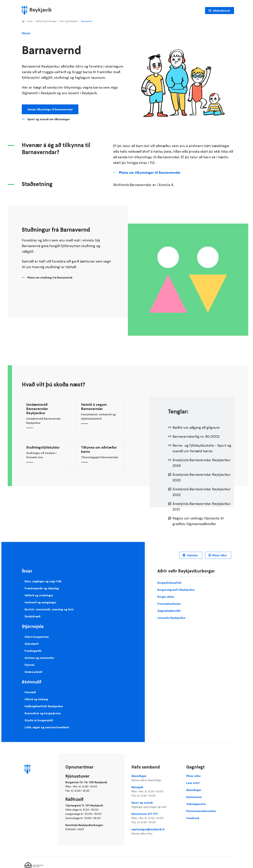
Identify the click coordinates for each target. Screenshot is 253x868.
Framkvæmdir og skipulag (42, 588)
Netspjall (155, 791)
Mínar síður (220, 555)
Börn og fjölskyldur (69, 21)
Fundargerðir (33, 651)
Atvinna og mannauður (39, 658)
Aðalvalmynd (221, 11)
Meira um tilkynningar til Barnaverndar (150, 173)
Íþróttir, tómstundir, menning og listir (49, 609)
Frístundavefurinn (169, 604)
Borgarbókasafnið (169, 583)
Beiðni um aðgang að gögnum (196, 428)
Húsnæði (30, 692)
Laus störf (193, 783)
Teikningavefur (196, 804)
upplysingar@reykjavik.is (155, 831)
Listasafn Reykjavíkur (171, 618)
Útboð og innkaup (36, 699)
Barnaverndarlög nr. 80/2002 (196, 436)
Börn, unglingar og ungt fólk (43, 581)
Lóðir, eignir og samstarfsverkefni (47, 727)
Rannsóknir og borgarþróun (43, 713)
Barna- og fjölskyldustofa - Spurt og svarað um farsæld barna (202, 448)
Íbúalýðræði (33, 616)
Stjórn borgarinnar (37, 637)
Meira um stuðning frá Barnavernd (50, 277)
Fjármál (29, 665)
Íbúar (30, 21)
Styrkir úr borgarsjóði (39, 720)
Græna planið (33, 672)
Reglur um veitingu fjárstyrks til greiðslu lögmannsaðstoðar (198, 521)
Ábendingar (155, 778)
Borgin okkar (166, 597)
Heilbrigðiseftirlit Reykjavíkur (44, 706)
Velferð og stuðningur (46, 21)
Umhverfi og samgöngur (40, 602)
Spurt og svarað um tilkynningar (49, 119)
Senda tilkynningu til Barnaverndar (50, 109)
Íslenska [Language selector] (192, 555)
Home (23, 21)
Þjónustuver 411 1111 (155, 818)
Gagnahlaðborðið (169, 611)
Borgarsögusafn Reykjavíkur (176, 590)
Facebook (193, 818)
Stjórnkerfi (32, 644)
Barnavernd (87, 21)
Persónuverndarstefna (201, 811)
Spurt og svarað (155, 805)
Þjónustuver (194, 797)
